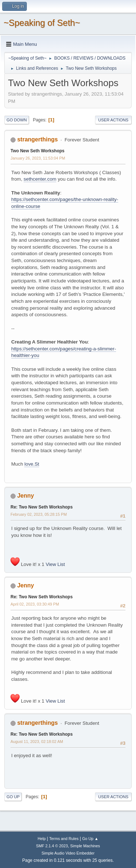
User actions (113, 120)
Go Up (13, 797)
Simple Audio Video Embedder (68, 853)
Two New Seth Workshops (38, 151)
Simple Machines (85, 846)
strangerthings (37, 139)
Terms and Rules (64, 839)
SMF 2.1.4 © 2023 (52, 846)
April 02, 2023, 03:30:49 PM (35, 604)
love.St (32, 464)
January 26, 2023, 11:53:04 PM (38, 158)
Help (42, 839)
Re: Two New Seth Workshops (42, 507)
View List (55, 564)
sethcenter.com (40, 179)
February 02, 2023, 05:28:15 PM (39, 514)
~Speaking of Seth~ (42, 23)
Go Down (17, 120)
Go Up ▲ (90, 839)
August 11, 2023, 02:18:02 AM (37, 742)
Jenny (25, 496)
